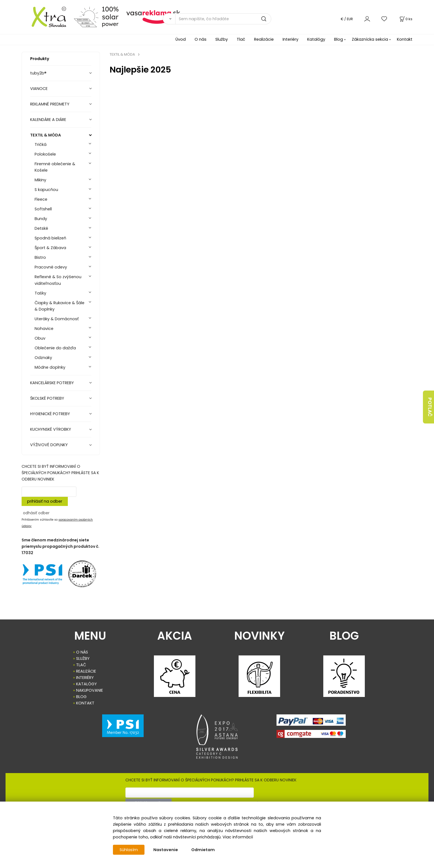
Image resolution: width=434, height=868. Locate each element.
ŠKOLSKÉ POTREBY (47, 398)
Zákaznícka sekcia (370, 39)
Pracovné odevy (51, 267)
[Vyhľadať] (169, 19)
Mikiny (40, 180)
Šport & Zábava (50, 248)
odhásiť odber (36, 513)
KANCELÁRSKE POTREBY (52, 383)
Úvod (181, 39)
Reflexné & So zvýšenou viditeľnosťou (58, 280)
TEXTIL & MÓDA (46, 135)
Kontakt (405, 39)
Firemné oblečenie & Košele (55, 167)
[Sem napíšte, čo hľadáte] (223, 19)
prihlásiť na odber (45, 501)
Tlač (241, 39)
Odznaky (43, 358)
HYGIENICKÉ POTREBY (50, 414)
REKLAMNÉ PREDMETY (50, 104)
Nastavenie (166, 850)
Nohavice (44, 329)
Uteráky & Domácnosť (57, 319)
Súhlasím (129, 850)
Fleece (41, 199)
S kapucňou (46, 190)
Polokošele (45, 154)
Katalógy (316, 39)
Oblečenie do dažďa (55, 348)
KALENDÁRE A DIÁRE (48, 120)
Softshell (43, 209)
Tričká (41, 144)
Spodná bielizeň (50, 238)
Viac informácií (238, 837)
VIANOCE (39, 89)
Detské (41, 228)
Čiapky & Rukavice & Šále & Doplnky (60, 306)
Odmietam (203, 850)
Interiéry (290, 39)
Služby (222, 39)
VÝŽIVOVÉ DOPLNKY (49, 445)
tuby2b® (38, 73)
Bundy (41, 219)
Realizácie (264, 39)
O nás (201, 39)
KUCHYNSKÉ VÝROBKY (51, 429)
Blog (339, 39)
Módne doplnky (50, 367)
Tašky (40, 293)
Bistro (40, 257)
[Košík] (405, 19)
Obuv (40, 338)
